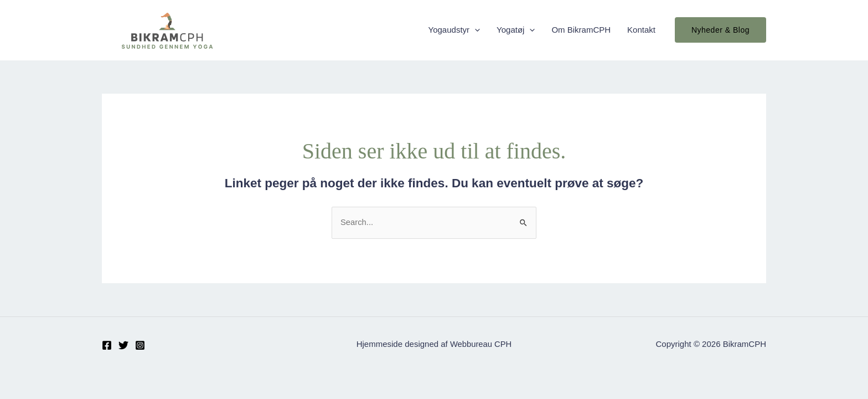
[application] (475, 30)
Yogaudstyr (454, 30)
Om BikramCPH (581, 30)
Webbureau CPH (481, 344)
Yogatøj (516, 30)
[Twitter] (123, 345)
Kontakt (641, 30)
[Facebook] (107, 345)
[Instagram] (140, 345)
